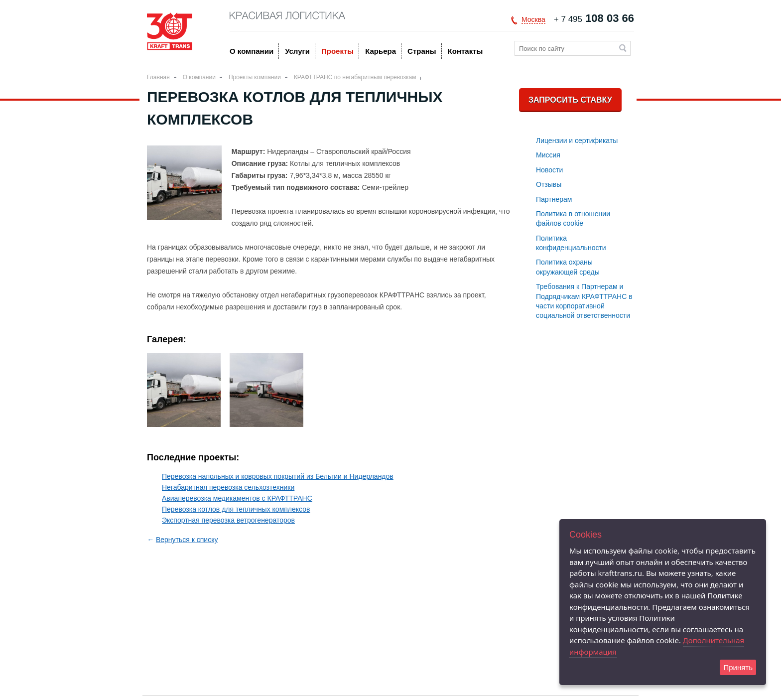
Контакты (465, 51)
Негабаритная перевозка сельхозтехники (228, 487)
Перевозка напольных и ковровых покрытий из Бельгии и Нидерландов (278, 476)
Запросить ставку (570, 100)
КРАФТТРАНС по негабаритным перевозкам (355, 77)
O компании (252, 51)
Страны (422, 51)
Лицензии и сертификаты (577, 140)
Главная (158, 77)
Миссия (548, 155)
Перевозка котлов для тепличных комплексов (236, 509)
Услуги (297, 51)
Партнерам (554, 199)
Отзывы (549, 184)
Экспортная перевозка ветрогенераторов (228, 520)
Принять (738, 667)
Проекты (337, 51)
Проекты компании (255, 77)
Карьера (381, 51)
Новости (549, 170)
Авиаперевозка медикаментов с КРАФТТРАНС (237, 498)
